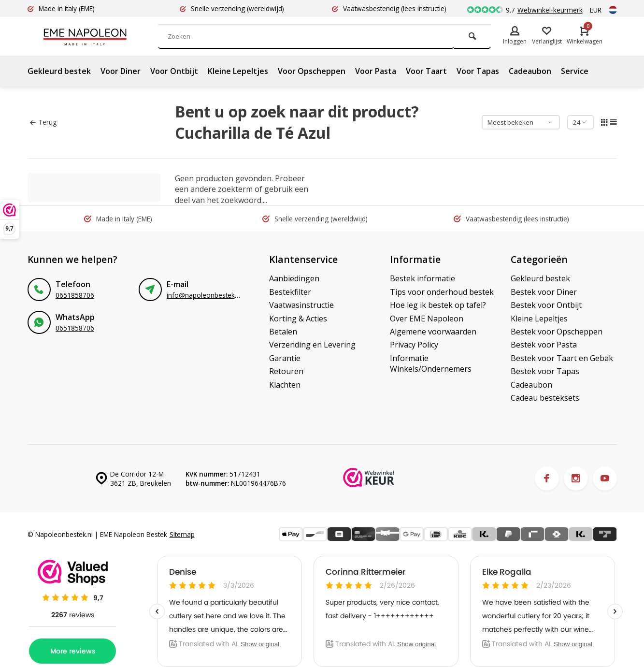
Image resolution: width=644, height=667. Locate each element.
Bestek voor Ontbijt (546, 305)
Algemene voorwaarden (433, 332)
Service (575, 71)
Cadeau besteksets (545, 398)
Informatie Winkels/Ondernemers (431, 363)
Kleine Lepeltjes (238, 71)
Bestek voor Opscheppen (557, 332)
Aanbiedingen (294, 278)
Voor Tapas (478, 71)
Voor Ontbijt (174, 71)
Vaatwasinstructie (301, 305)
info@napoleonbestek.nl (204, 295)
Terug (43, 122)
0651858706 (75, 295)
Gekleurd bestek (59, 71)
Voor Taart (426, 71)
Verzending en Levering (312, 345)
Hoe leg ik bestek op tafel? (438, 305)
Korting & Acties (298, 319)
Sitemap (182, 534)
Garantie (285, 358)
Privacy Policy (414, 345)
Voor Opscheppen (312, 71)
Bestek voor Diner (544, 292)
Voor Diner (121, 71)
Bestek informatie (422, 278)
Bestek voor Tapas (545, 371)
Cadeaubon (530, 71)
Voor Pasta (376, 71)
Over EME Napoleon (427, 319)
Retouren (286, 371)
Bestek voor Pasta (544, 345)
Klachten (285, 385)
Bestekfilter (290, 292)
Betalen (283, 332)
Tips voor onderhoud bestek (442, 292)
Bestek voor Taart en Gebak (562, 358)
